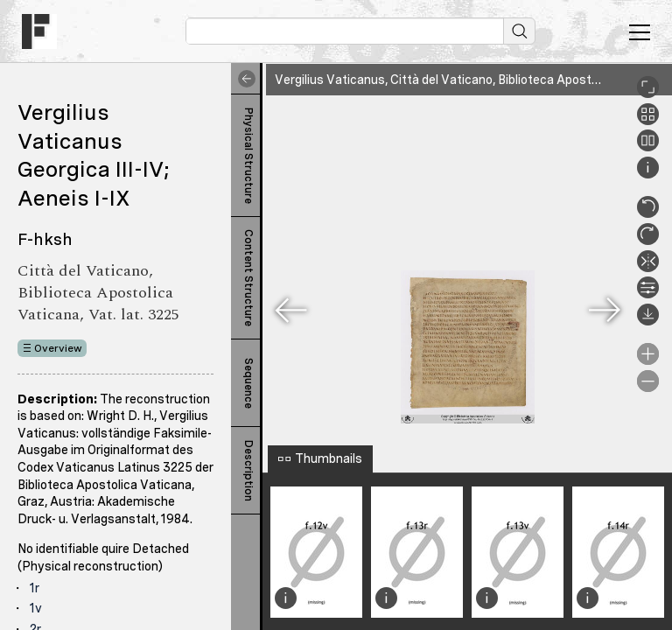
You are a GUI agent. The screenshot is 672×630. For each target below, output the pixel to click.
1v (36, 608)
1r (35, 588)
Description (248, 471)
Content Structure (248, 278)
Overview (58, 348)
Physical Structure (248, 156)
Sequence (248, 383)
